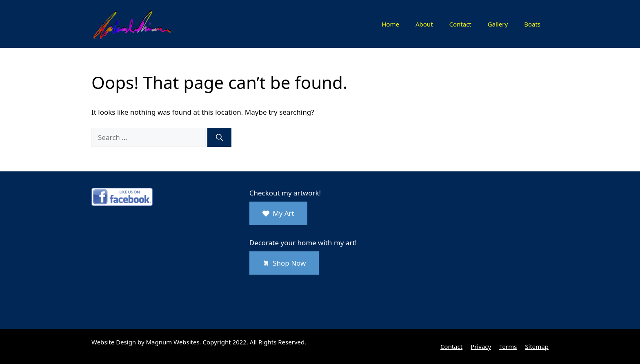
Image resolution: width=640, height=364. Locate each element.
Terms (508, 346)
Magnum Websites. (174, 342)
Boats (532, 24)
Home (390, 24)
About (424, 24)
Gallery (498, 24)
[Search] (219, 138)
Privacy (481, 346)
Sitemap (537, 346)
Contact (460, 24)
